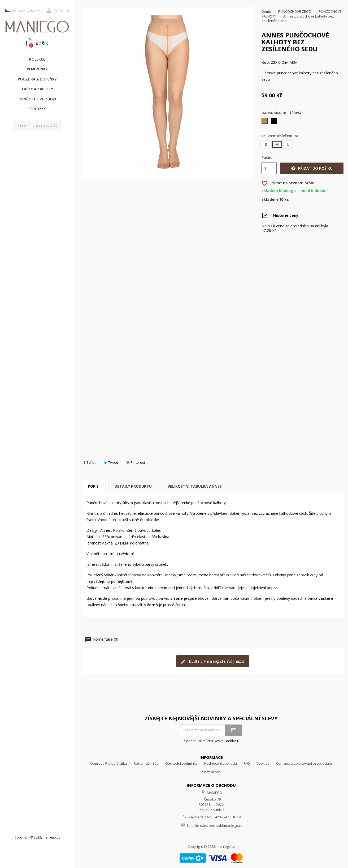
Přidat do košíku (312, 168)
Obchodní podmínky (181, 763)
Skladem (270, 199)
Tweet (111, 462)
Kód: (266, 62)
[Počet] (269, 168)
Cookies (263, 763)
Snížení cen (211, 772)
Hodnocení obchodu (221, 763)
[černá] (274, 122)
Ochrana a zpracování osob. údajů (304, 763)
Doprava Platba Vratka (109, 763)
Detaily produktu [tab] (133, 486)
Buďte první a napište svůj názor (213, 661)
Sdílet (90, 462)
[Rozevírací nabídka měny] (34, 11)
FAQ (247, 763)
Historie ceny (286, 215)
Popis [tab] (93, 486)
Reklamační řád (146, 763)
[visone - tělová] (265, 122)
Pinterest (136, 462)
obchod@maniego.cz (226, 826)
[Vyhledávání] (37, 126)
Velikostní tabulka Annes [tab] (195, 486)
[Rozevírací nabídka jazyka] (14, 11)
